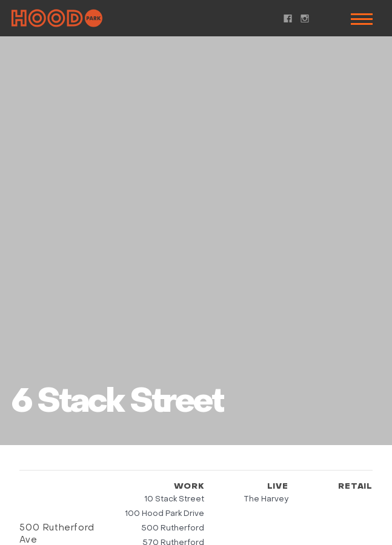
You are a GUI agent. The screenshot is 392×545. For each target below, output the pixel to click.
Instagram (305, 18)
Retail (355, 487)
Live (278, 487)
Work (189, 487)
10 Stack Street (174, 499)
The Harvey (266, 499)
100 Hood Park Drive (164, 514)
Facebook (288, 18)
